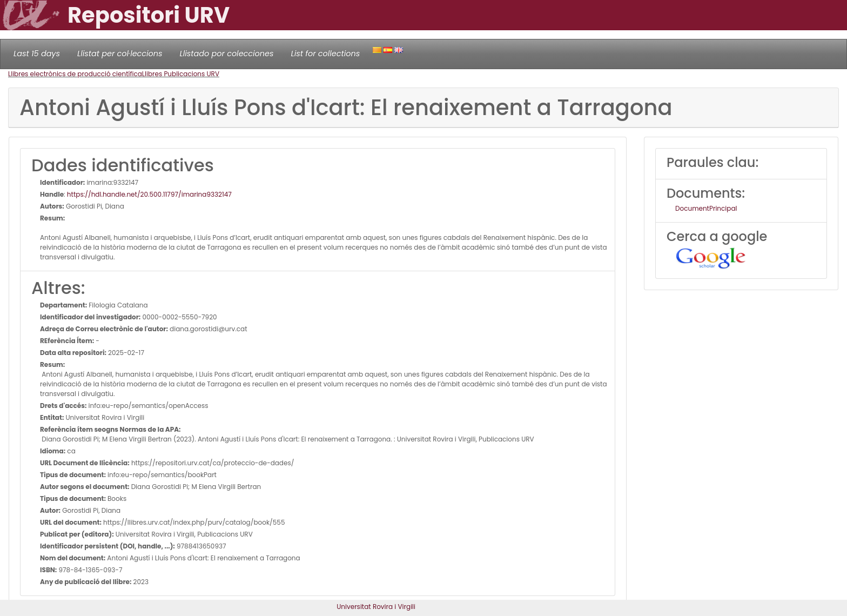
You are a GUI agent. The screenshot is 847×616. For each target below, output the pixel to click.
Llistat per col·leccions (120, 53)
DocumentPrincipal (706, 208)
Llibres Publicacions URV (181, 74)
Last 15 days (37, 53)
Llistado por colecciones (227, 53)
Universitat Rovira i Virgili (376, 607)
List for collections (325, 53)
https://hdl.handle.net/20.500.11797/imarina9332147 (149, 194)
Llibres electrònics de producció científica (75, 74)
